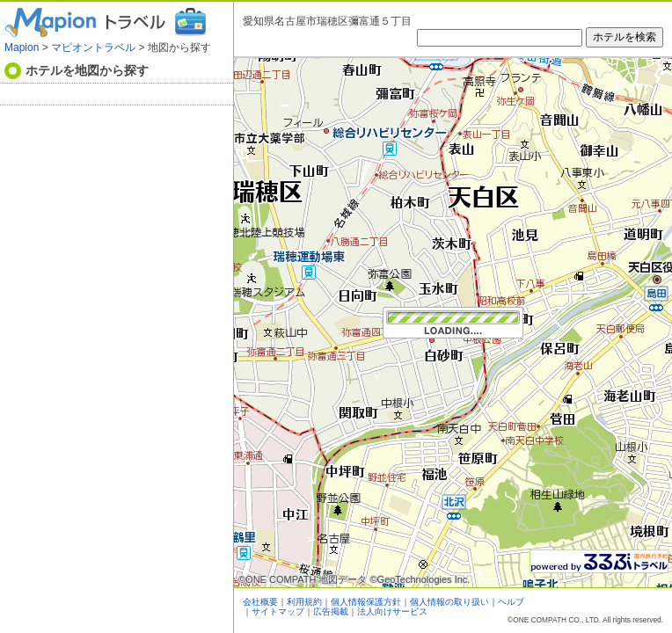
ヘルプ (511, 602)
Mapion (22, 47)
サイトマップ (278, 611)
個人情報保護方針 (366, 602)
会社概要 (260, 602)
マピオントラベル (93, 47)
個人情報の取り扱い (449, 602)
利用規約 (304, 602)
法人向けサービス (392, 611)
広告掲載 (331, 611)
